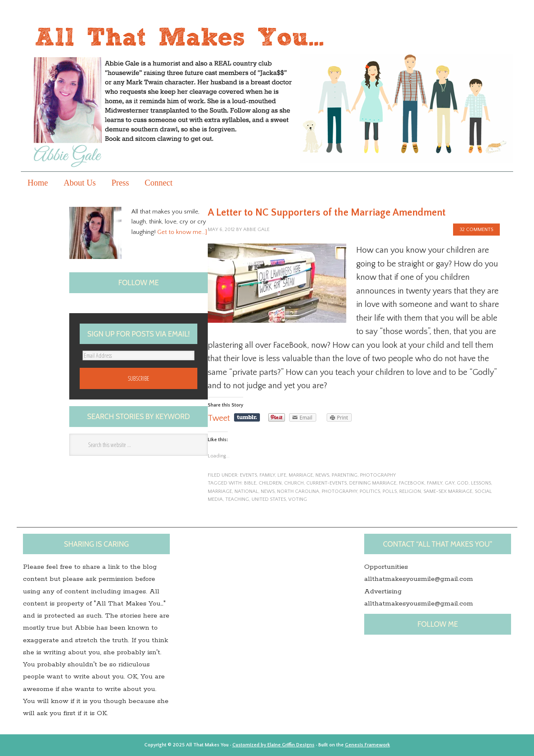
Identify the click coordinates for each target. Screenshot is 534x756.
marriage (301, 475)
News (322, 475)
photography (378, 475)
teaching (237, 499)
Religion (410, 491)
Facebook (412, 483)
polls (390, 491)
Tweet (219, 418)
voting (298, 499)
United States (269, 499)
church (294, 483)
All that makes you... (267, 93)
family (267, 475)
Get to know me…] (182, 232)
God (463, 483)
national (246, 491)
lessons (481, 483)
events (248, 475)
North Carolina (298, 491)
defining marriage (373, 483)
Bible (250, 483)
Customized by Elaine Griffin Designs (273, 745)
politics (370, 491)
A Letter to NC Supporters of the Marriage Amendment (327, 213)
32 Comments (476, 230)
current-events (326, 483)
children (270, 483)
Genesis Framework (368, 745)
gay (450, 483)
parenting (345, 475)
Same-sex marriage (448, 491)
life (282, 475)
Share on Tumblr (247, 417)
